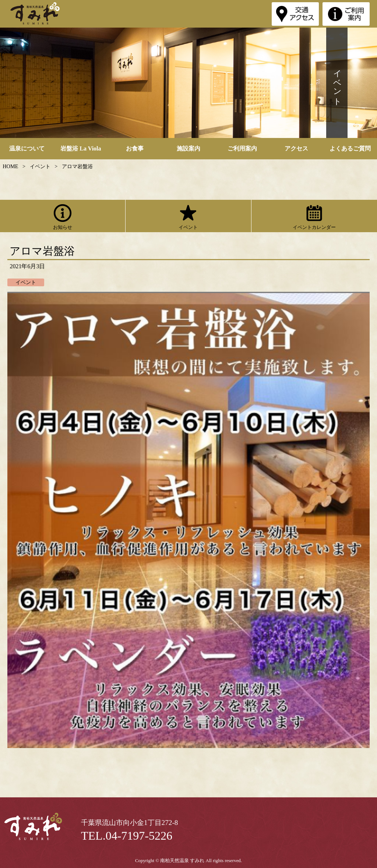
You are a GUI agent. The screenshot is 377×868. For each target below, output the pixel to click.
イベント (188, 216)
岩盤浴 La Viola (81, 148)
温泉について (27, 148)
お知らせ (63, 216)
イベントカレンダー (314, 216)
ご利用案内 (242, 148)
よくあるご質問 (350, 148)
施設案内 (188, 148)
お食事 (135, 148)
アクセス (296, 148)
